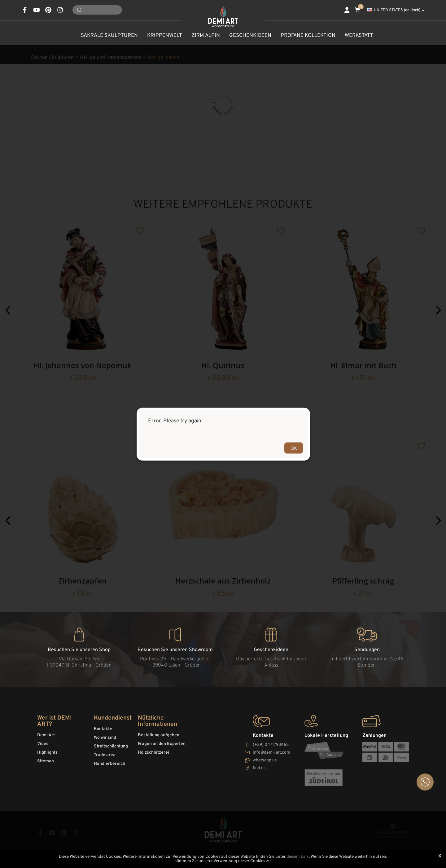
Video (43, 744)
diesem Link (298, 857)
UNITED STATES (396, 10)
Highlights (47, 753)
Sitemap (46, 761)
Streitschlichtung (111, 746)
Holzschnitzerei (153, 753)
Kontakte (103, 729)
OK (294, 448)
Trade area (105, 755)
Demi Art (46, 735)
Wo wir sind (105, 738)
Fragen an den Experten (162, 744)
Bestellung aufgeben (159, 735)
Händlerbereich (109, 764)
